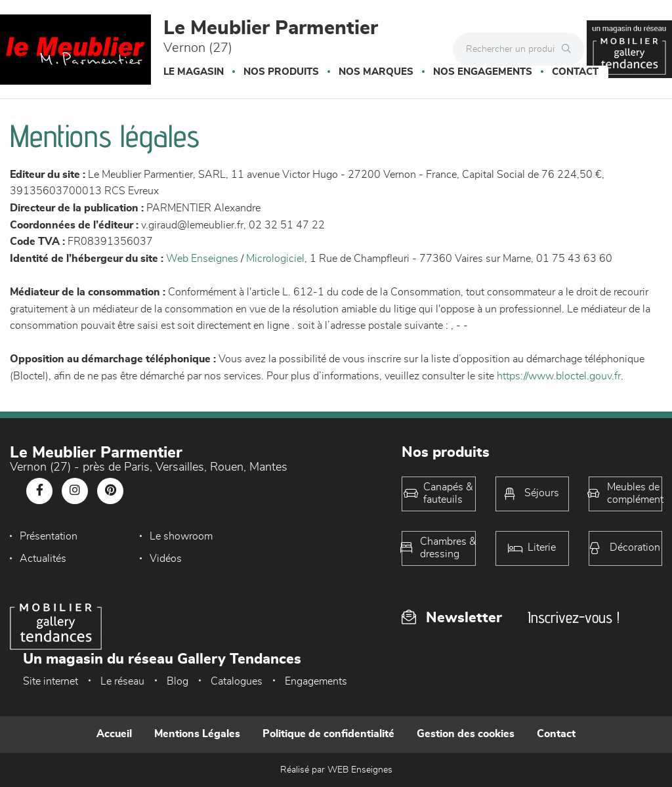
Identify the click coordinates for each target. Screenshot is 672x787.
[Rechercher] (570, 49)
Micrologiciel (275, 259)
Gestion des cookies (466, 734)
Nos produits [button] (281, 72)
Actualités (286, 536)
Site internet (51, 681)
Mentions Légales (197, 734)
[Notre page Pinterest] (110, 491)
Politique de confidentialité (328, 734)
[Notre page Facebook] (39, 491)
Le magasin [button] (194, 72)
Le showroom (173, 536)
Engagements (316, 681)
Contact (575, 72)
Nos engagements (483, 72)
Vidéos (36, 559)
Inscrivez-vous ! (574, 617)
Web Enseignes (202, 259)
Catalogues (237, 681)
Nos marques (376, 72)
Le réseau (122, 681)
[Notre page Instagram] (75, 491)
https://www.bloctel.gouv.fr (559, 376)
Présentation (49, 536)
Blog (178, 681)
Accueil (114, 734)
